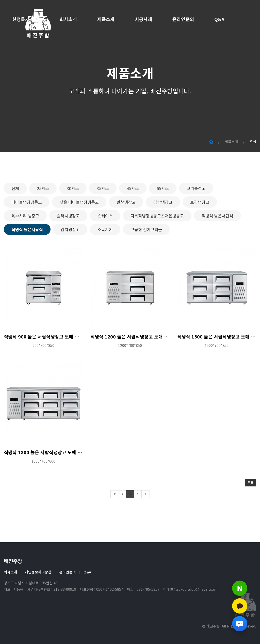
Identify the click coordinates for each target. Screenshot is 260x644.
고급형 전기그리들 (146, 249)
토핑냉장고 (200, 221)
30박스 (73, 208)
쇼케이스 (105, 235)
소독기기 (105, 249)
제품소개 (106, 19)
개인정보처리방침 (38, 572)
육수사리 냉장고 (25, 235)
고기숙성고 (196, 208)
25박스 (43, 208)
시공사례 (143, 19)
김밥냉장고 (163, 221)
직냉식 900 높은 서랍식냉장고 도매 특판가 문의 (51, 356)
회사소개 (68, 19)
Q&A (219, 19)
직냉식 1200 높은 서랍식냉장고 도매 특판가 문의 (139, 356)
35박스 (103, 208)
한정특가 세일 (26, 19)
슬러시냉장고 (68, 235)
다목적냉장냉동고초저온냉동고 (157, 235)
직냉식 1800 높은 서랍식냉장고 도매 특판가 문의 (52, 471)
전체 (15, 208)
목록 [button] (251, 502)
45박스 (133, 208)
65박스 (163, 208)
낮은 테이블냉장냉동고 (79, 221)
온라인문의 (183, 19)
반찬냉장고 (126, 221)
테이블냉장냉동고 (27, 221)
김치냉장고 (70, 249)
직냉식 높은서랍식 (27, 249)
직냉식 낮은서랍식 (217, 235)
